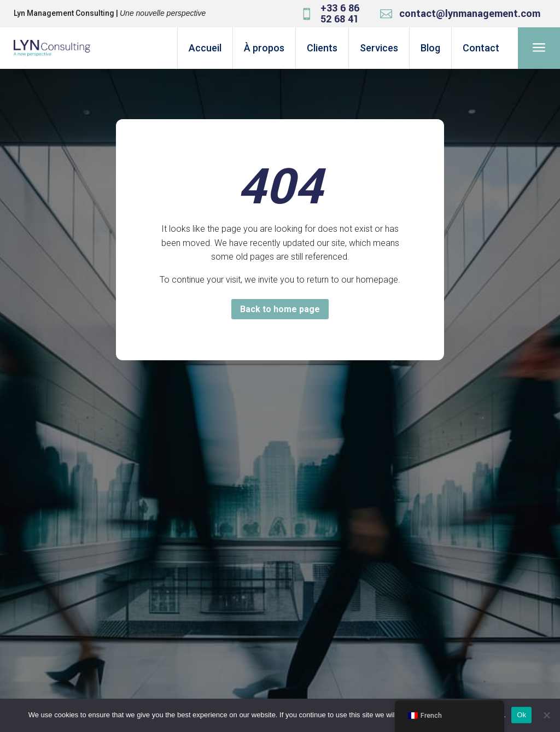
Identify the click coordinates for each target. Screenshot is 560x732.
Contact (481, 48)
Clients (322, 48)
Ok (521, 715)
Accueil (205, 48)
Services (379, 48)
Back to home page (280, 309)
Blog (430, 48)
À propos (264, 48)
